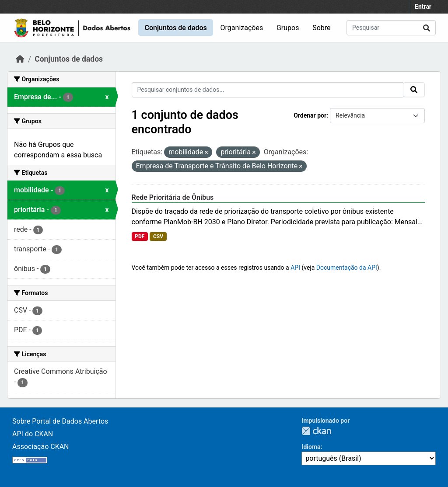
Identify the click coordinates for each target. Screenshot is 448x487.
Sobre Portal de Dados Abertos (60, 421)
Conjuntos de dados (175, 28)
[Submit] (427, 28)
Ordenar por (310, 115)
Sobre (321, 28)
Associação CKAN (41, 447)
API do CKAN (33, 434)
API (295, 268)
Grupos (288, 28)
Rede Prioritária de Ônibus (173, 197)
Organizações (242, 28)
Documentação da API (347, 268)
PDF (140, 237)
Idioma (311, 447)
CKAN (316, 431)
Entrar (423, 7)
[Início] (20, 59)
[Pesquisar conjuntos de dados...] (391, 28)
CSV (158, 237)
